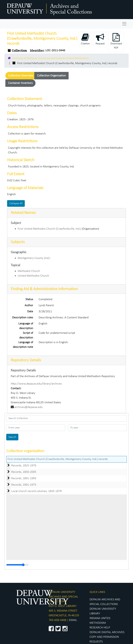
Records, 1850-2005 (24, 472)
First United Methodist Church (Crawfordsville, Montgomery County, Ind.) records (58, 459)
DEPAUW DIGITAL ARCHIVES (107, 632)
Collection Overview (21, 76)
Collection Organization (51, 76)
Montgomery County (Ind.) (34, 258)
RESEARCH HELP (100, 628)
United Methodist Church (33, 276)
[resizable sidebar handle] (17, 565)
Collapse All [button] (16, 203)
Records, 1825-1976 (24, 466)
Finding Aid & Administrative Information (44, 289)
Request (100, 39)
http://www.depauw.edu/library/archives (36, 384)
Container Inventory (20, 83)
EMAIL (73, 620)
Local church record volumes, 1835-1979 (36, 491)
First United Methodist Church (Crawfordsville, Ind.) (49, 229)
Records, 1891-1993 (24, 478)
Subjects (18, 242)
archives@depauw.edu (29, 407)
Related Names (23, 213)
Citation (85, 39)
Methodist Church (29, 271)
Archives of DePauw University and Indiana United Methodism (51, 58)
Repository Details (26, 360)
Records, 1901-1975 (24, 485)
